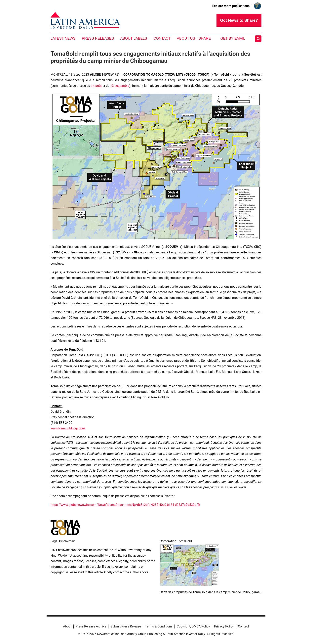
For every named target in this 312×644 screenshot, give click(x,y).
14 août (96, 86)
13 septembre (120, 86)
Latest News (63, 38)
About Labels (134, 38)
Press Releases (98, 38)
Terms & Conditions (159, 626)
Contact (162, 38)
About (67, 626)
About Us (186, 38)
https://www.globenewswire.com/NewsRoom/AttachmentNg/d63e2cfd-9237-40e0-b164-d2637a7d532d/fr (125, 505)
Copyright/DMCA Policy (193, 626)
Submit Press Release (126, 626)
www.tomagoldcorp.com (68, 428)
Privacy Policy (224, 626)
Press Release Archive (91, 626)
